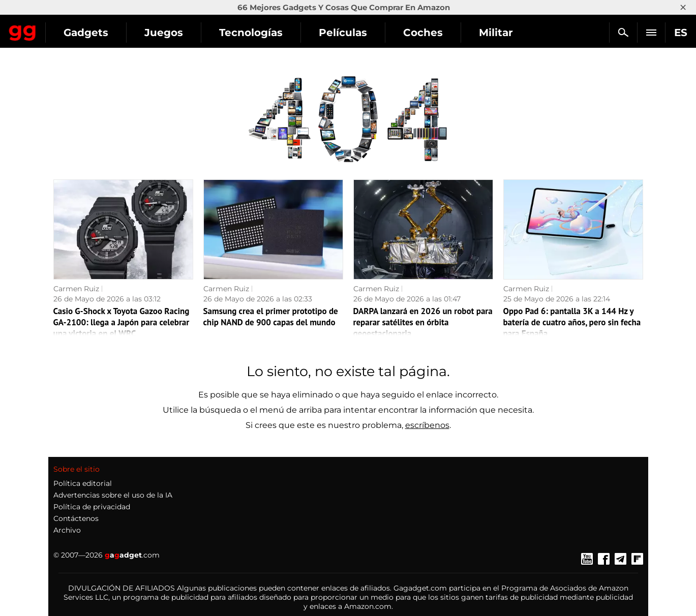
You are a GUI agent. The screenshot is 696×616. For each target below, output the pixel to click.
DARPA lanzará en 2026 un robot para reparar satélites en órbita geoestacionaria (423, 322)
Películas (434, 33)
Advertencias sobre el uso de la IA (113, 495)
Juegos (255, 33)
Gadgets (177, 33)
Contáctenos (76, 518)
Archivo (67, 530)
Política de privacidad (92, 507)
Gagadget (68, 28)
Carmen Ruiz (76, 289)
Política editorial (83, 483)
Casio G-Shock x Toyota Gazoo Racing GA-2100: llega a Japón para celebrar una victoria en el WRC (122, 322)
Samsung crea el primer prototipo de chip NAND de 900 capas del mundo (271, 317)
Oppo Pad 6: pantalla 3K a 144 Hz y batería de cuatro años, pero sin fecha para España (572, 322)
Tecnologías (342, 33)
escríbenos (427, 425)
